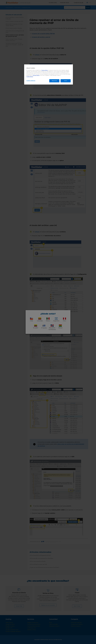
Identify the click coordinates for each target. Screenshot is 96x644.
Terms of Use (45, 70)
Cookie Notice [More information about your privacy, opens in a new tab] (30, 77)
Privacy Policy (36, 75)
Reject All (54, 81)
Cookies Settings (31, 81)
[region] (49, 74)
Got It (66, 81)
